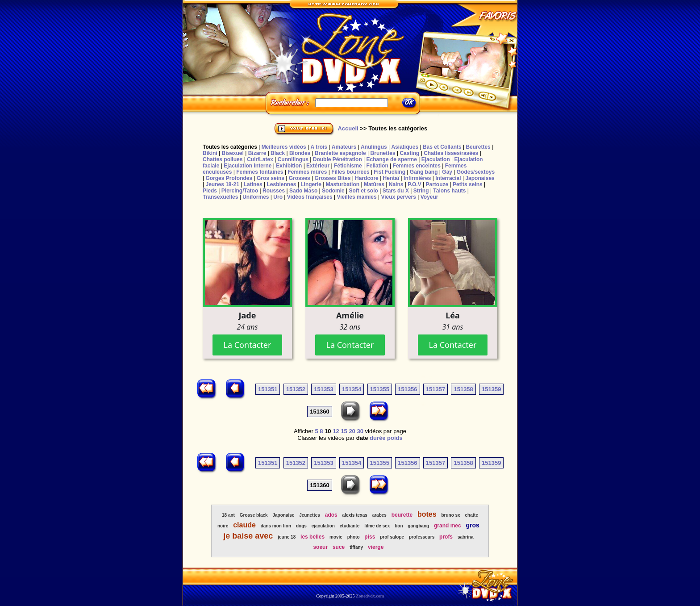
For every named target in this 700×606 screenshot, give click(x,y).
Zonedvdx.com (370, 596)
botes (427, 514)
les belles (312, 537)
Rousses (274, 191)
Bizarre (257, 153)
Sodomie (333, 191)
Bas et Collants (442, 147)
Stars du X (396, 191)
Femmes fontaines (260, 172)
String (421, 191)
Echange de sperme (392, 159)
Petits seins (468, 184)
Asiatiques (405, 147)
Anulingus (374, 147)
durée (377, 438)
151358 (463, 389)
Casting (409, 153)
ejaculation (323, 526)
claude (244, 525)
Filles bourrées (350, 172)
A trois (319, 147)
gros (473, 525)
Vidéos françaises (310, 197)
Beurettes (478, 147)
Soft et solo (364, 191)
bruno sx (450, 515)
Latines (253, 184)
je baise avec (248, 536)
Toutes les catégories (230, 147)
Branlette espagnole (340, 153)
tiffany (356, 547)
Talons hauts (449, 191)
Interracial (448, 178)
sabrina (466, 537)
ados (331, 515)
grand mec (448, 526)
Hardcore (367, 178)
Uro (278, 197)
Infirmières (417, 178)
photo (354, 537)
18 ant (228, 515)
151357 (435, 389)
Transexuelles (220, 197)
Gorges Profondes (229, 178)
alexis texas (355, 515)
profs (446, 537)
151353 (323, 389)
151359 (491, 389)
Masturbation (343, 184)
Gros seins (271, 178)
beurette (402, 515)
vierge (376, 547)
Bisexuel (232, 153)
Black (278, 153)
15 (344, 431)
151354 (352, 389)
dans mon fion (276, 526)
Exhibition (289, 166)
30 (360, 431)
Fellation (377, 166)
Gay (447, 172)
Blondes (300, 153)
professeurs (422, 537)
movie (336, 537)
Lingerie (311, 184)
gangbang (418, 526)
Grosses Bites (333, 178)
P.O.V (414, 184)
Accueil (348, 128)
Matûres (374, 184)
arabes (379, 515)
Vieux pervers (398, 197)
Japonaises (480, 178)
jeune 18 (287, 537)
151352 (296, 389)
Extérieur (318, 166)
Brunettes (383, 153)
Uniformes (256, 197)
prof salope (392, 537)
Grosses (300, 178)
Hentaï (391, 178)
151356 (407, 389)
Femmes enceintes (417, 166)
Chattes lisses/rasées (451, 153)
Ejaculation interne (248, 166)
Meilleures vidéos (284, 147)
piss (370, 537)
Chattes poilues (223, 159)
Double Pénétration (337, 159)
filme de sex (377, 526)
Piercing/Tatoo (240, 191)
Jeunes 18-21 (222, 184)
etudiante (350, 526)
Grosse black (254, 515)
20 (352, 431)
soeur (320, 547)
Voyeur (429, 197)
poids (395, 438)
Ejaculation (436, 159)
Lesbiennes (281, 184)
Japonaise (283, 515)
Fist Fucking (390, 172)
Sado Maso (303, 191)
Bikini (210, 153)
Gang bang (424, 172)
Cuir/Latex (260, 159)
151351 (268, 389)
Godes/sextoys (476, 172)
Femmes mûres (307, 172)
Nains (396, 184)
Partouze (437, 184)
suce (339, 547)
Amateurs (344, 147)
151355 (380, 389)
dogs (301, 526)
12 (336, 431)
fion (399, 526)
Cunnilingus (293, 159)
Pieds (210, 191)
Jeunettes (310, 515)
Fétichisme (348, 166)
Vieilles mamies (356, 197)
